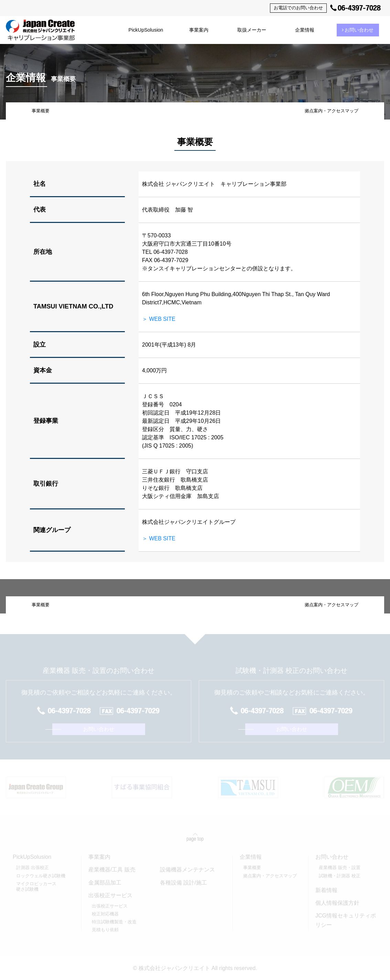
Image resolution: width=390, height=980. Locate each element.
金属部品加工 (105, 883)
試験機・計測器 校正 (340, 876)
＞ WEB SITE (159, 319)
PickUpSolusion (146, 30)
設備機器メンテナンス (187, 870)
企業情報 (305, 30)
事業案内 (199, 30)
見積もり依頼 (105, 930)
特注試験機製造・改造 (114, 922)
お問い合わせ (358, 30)
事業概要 (41, 111)
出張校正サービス (110, 906)
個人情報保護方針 (337, 903)
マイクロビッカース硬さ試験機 (36, 886)
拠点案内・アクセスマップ (332, 111)
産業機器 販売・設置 (340, 868)
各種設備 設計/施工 (183, 883)
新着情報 (326, 890)
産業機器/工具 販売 (112, 870)
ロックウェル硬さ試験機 (41, 876)
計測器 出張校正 (32, 868)
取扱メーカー (252, 30)
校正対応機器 (105, 914)
